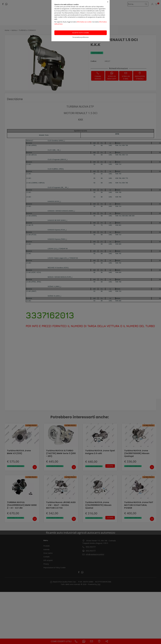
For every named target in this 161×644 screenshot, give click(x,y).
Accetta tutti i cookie (80, 33)
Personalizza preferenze (81, 37)
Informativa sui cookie (84, 22)
